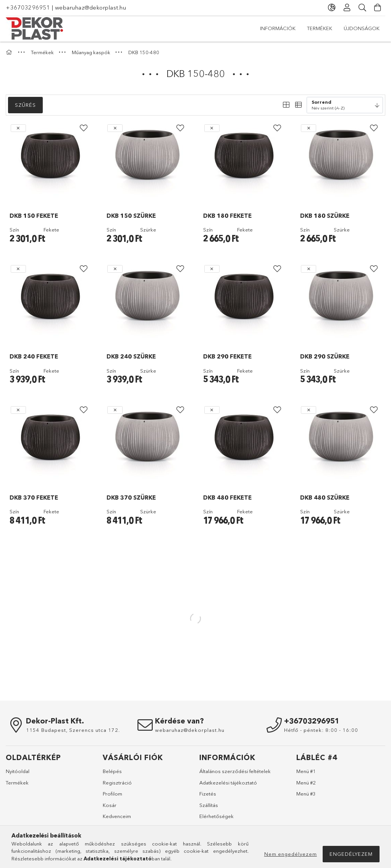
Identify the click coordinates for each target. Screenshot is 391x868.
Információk (362, 28)
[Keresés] (362, 8)
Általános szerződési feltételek (235, 771)
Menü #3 (306, 794)
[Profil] (347, 8)
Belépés (112, 771)
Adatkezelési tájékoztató (228, 783)
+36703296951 (28, 7)
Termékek (320, 28)
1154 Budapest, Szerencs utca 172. (73, 730)
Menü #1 (306, 771)
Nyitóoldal (18, 771)
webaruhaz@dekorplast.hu (91, 7)
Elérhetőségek (217, 816)
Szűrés (25, 105)
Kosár (110, 805)
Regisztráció (117, 783)
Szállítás (209, 805)
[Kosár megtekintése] (378, 8)
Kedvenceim (117, 816)
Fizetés (208, 794)
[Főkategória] (10, 52)
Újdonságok (278, 28)
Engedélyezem (351, 854)
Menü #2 (306, 783)
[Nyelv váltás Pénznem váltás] (332, 8)
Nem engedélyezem (291, 854)
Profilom (112, 794)
